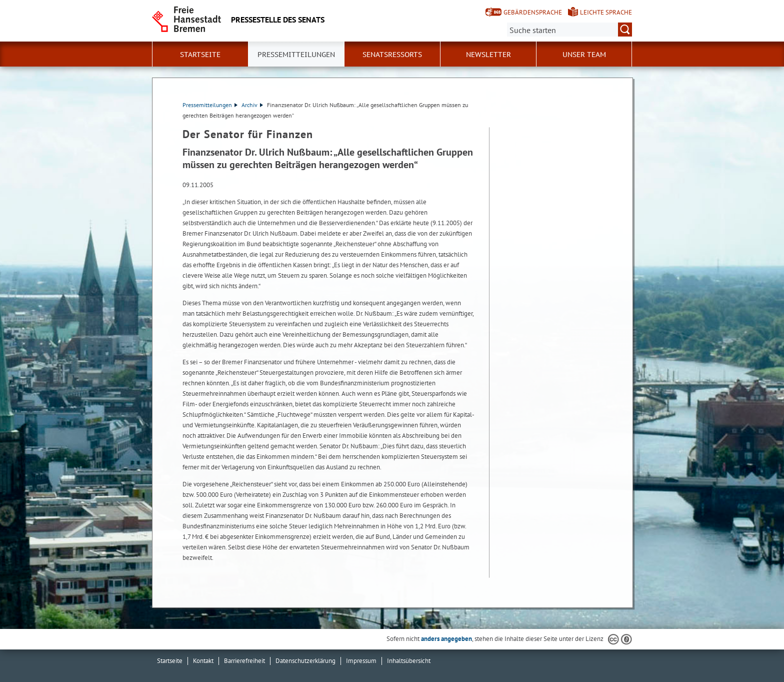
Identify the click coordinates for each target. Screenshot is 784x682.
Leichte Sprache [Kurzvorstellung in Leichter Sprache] (606, 12)
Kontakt (203, 661)
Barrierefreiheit (244, 661)
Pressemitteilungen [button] (296, 55)
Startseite (200, 55)
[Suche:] (569, 30)
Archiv (252, 105)
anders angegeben (446, 639)
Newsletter (488, 55)
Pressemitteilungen (210, 105)
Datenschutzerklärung (305, 661)
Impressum (361, 661)
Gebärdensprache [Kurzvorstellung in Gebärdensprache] (533, 12)
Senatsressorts (392, 55)
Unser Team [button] (584, 55)
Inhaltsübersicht (409, 661)
